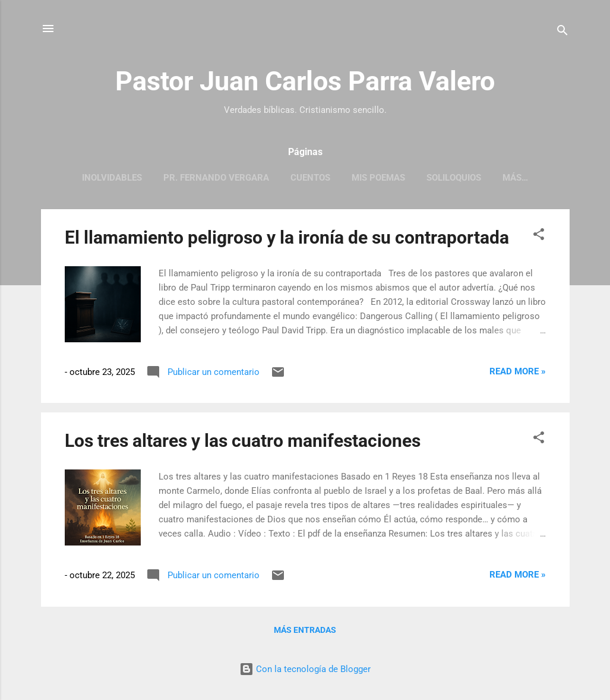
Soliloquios (454, 178)
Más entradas (305, 630)
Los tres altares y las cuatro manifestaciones (243, 441)
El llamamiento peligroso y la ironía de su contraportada (287, 237)
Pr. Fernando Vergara (216, 178)
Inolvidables (112, 178)
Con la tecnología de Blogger (305, 669)
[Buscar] (562, 32)
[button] (539, 236)
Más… (515, 178)
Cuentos (310, 178)
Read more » (518, 371)
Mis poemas (378, 178)
